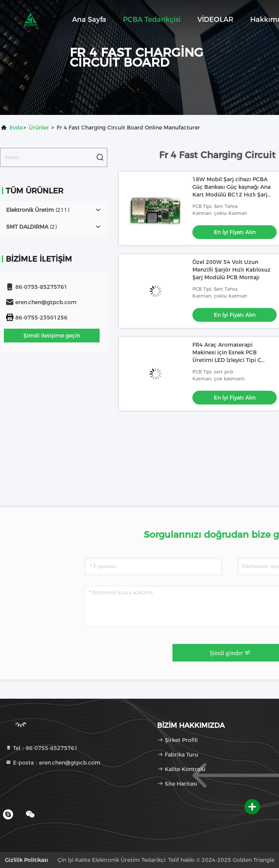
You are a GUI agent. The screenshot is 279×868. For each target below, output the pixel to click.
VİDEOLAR (215, 20)
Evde (16, 128)
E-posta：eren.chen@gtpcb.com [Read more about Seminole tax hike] (53, 763)
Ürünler (39, 128)
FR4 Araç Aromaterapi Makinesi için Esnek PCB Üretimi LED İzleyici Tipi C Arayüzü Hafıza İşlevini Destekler (227, 360)
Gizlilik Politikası (27, 860)
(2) (31, 227)
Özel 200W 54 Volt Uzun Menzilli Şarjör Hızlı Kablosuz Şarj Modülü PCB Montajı (231, 270)
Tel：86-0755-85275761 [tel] (42, 748)
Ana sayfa (89, 20)
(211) (38, 210)
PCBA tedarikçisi (152, 20)
